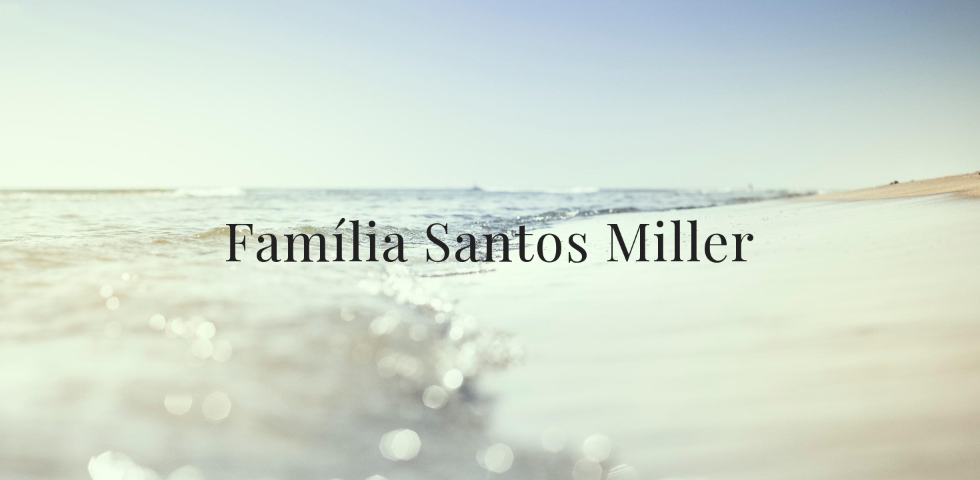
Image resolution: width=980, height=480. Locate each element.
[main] (490, 240)
